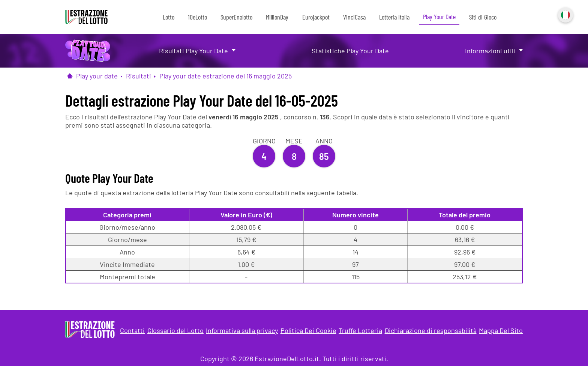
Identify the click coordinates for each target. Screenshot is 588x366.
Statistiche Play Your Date (350, 51)
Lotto (169, 17)
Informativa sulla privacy (242, 330)
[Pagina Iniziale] (70, 76)
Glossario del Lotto (175, 330)
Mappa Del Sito (501, 330)
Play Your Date (439, 17)
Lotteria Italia (394, 17)
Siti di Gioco (483, 17)
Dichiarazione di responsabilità (431, 330)
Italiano (565, 14)
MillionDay (277, 17)
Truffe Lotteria (360, 330)
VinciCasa (354, 17)
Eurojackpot (316, 17)
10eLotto (197, 17)
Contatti (132, 330)
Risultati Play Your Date (193, 51)
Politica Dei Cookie (308, 330)
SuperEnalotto (236, 17)
